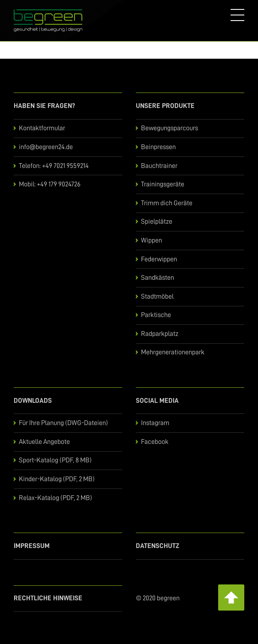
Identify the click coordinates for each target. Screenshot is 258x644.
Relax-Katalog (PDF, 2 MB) (55, 498)
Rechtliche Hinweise (48, 598)
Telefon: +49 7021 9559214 (54, 166)
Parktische (156, 315)
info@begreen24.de (46, 147)
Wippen (151, 240)
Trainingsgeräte (163, 184)
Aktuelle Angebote (44, 442)
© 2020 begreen (158, 598)
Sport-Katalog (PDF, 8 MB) (55, 460)
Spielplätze (157, 222)
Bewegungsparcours (169, 128)
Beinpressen (158, 147)
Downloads (33, 401)
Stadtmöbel (157, 297)
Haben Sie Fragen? (44, 106)
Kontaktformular (42, 128)
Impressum (32, 546)
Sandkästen (157, 278)
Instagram (155, 423)
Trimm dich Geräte (167, 203)
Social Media (157, 401)
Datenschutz (157, 546)
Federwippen (159, 259)
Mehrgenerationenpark (173, 352)
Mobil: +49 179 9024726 (50, 184)
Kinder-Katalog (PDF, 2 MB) (57, 479)
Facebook (155, 442)
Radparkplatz (160, 334)
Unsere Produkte (165, 106)
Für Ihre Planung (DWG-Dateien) (63, 423)
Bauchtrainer (159, 166)
